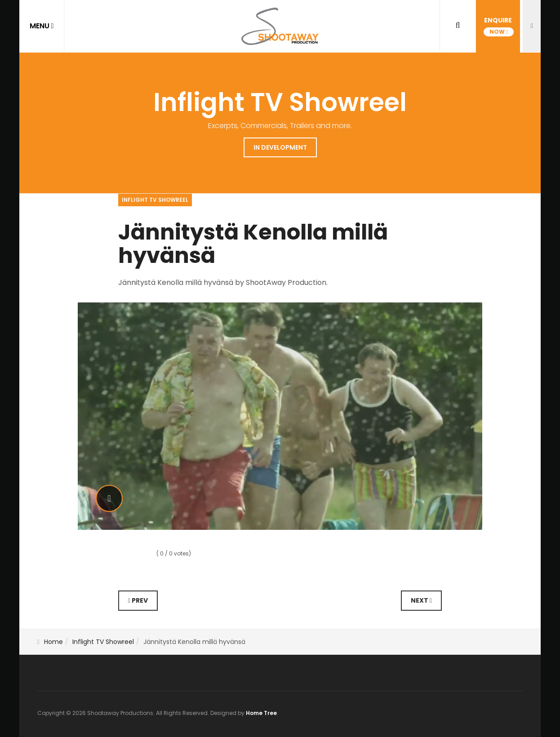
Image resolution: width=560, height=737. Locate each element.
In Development (280, 147)
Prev (138, 600)
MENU (42, 26)
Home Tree (261, 713)
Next (421, 600)
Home (53, 642)
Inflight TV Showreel (103, 642)
